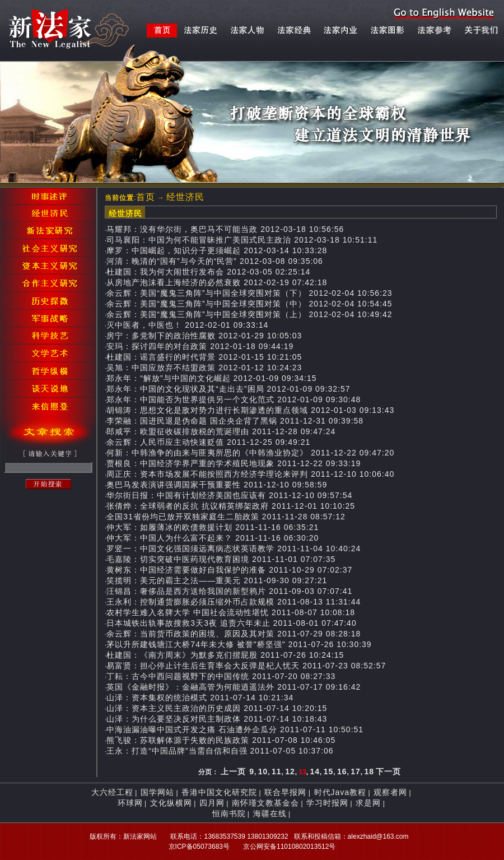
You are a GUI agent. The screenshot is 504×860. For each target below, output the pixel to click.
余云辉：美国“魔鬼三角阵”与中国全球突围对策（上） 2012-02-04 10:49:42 (249, 314)
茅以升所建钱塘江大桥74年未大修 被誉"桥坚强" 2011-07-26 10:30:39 (239, 644)
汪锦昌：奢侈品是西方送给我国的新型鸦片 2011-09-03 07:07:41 (229, 591)
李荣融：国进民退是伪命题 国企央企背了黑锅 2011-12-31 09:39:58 (235, 421)
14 (315, 771)
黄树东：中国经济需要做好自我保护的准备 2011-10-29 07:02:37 (229, 570)
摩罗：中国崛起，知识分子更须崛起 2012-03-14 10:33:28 (217, 250)
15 (329, 771)
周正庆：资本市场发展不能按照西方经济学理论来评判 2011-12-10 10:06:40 (250, 474)
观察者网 (390, 792)
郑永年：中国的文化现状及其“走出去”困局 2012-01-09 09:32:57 (228, 389)
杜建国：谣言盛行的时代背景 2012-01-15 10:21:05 (204, 357)
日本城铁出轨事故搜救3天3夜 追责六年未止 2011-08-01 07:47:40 (231, 623)
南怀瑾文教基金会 (265, 803)
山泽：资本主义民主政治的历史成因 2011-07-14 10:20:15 (217, 708)
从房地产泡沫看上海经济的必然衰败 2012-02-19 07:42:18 (217, 282)
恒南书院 (229, 813)
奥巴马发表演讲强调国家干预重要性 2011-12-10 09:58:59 (217, 485)
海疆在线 (270, 813)
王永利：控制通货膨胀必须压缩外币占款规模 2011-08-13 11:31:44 (234, 602)
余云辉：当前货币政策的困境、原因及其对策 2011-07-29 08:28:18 (234, 634)
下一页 (388, 771)
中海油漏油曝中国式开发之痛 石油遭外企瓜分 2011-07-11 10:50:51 (235, 729)
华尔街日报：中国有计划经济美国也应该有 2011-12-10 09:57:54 (229, 495)
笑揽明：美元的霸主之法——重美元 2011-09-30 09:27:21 (217, 580)
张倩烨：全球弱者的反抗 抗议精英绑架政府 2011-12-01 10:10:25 (231, 506)
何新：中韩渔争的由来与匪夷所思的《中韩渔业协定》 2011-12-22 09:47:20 (250, 453)
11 (277, 771)
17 (356, 771)
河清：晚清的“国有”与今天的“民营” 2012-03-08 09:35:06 (215, 261)
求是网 (368, 803)
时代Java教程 (340, 792)
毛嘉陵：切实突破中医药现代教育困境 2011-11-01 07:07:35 (221, 559)
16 (342, 771)
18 (370, 771)
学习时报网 (327, 803)
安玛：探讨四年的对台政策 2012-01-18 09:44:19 (200, 346)
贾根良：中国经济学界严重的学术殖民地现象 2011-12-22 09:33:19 (234, 463)
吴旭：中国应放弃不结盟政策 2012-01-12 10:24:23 (204, 368)
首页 (146, 197)
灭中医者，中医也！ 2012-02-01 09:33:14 (187, 325)
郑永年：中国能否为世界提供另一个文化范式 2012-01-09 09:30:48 (234, 399)
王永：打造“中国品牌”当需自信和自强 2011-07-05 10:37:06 (220, 751)
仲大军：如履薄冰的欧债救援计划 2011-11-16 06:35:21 (213, 527)
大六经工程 (112, 792)
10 (263, 771)
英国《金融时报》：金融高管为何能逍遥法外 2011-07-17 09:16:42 (234, 687)
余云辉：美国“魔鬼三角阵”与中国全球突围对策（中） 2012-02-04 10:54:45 (249, 304)
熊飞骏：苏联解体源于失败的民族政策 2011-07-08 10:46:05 (221, 740)
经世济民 (185, 197)
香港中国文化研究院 (219, 792)
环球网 (130, 803)
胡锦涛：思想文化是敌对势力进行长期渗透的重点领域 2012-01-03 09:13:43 (250, 410)
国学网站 (157, 792)
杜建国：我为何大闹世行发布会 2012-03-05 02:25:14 (208, 272)
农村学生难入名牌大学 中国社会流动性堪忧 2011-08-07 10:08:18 (231, 612)
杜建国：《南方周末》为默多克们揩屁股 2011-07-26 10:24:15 (225, 655)
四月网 (212, 803)
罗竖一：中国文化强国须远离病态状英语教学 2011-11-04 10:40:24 (234, 548)
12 (290, 771)
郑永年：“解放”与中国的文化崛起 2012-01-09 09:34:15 (211, 378)
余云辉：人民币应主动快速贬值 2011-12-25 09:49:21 (208, 442)
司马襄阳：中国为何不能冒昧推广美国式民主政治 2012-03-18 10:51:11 (242, 240)
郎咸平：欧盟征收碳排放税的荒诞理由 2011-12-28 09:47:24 (221, 431)
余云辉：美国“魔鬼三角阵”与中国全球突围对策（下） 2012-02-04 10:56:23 (249, 293)
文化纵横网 (171, 803)
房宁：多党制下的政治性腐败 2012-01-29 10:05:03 (204, 336)
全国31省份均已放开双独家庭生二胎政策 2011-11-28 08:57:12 (226, 517)
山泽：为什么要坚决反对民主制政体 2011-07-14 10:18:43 (217, 719)
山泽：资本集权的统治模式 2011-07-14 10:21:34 (200, 698)
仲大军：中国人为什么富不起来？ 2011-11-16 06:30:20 (213, 538)
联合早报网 (285, 792)
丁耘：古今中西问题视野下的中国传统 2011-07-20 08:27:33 (221, 676)
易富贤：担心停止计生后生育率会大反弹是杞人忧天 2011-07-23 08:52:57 (246, 666)
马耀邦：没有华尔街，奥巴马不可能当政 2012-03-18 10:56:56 (225, 229)
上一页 (233, 771)
